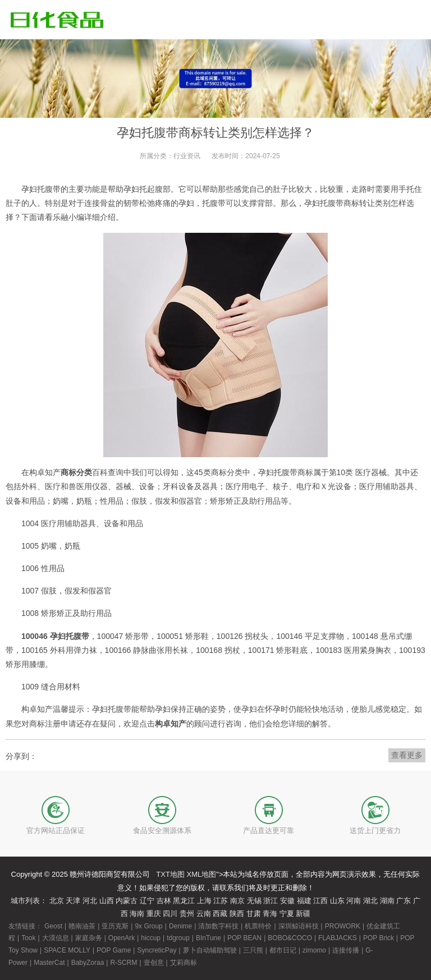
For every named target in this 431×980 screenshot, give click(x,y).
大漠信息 (56, 938)
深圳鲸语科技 (299, 926)
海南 (137, 914)
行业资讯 (187, 156)
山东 (337, 901)
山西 (107, 901)
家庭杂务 (89, 938)
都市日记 (283, 950)
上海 (204, 901)
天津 (73, 901)
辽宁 (147, 901)
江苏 (221, 901)
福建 (304, 901)
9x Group (148, 926)
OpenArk (121, 938)
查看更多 (407, 755)
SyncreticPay (157, 950)
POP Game (114, 950)
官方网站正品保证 (56, 831)
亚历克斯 (115, 926)
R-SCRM (123, 963)
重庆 (154, 914)
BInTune (208, 938)
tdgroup (178, 938)
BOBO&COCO (290, 938)
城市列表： (29, 901)
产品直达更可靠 (269, 831)
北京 (57, 901)
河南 (354, 901)
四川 (170, 914)
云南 (204, 914)
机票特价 (258, 926)
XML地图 (202, 874)
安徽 (287, 901)
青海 (270, 914)
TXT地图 (170, 874)
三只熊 (253, 950)
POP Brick (379, 938)
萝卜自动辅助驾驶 (210, 950)
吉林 (164, 901)
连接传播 (346, 950)
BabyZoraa (88, 963)
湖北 (370, 901)
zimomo (314, 950)
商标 (351, 203)
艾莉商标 (184, 963)
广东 (404, 901)
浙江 (270, 901)
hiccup (151, 938)
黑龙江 (184, 901)
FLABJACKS (338, 938)
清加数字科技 (218, 926)
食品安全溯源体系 (162, 831)
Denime (180, 926)
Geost (53, 926)
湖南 (387, 901)
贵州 (187, 914)
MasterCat (49, 963)
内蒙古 (127, 901)
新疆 (303, 914)
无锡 (254, 901)
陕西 (237, 914)
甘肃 (254, 914)
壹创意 (154, 963)
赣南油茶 (82, 926)
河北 (90, 901)
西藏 (220, 914)
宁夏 (287, 914)
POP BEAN (244, 938)
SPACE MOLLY (67, 950)
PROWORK (343, 926)
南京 (237, 901)
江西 (320, 901)
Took (28, 938)
